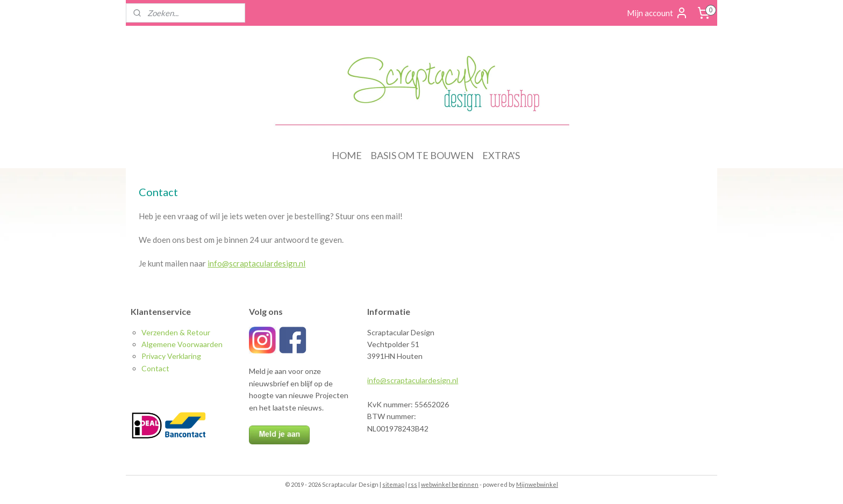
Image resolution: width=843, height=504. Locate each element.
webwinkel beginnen (450, 484)
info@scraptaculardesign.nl (256, 263)
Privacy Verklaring (171, 356)
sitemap (393, 484)
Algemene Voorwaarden (182, 344)
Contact (155, 368)
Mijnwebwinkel (537, 484)
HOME (347, 155)
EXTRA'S (501, 155)
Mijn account (658, 13)
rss (413, 484)
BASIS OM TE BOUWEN (422, 155)
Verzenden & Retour (176, 332)
